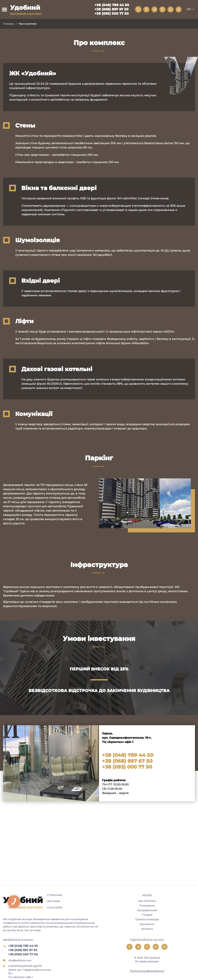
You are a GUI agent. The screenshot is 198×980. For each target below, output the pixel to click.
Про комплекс (147, 901)
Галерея (147, 915)
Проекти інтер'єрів (147, 920)
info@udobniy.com (20, 960)
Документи (147, 924)
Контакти (147, 929)
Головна (8, 24)
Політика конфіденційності (147, 971)
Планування (147, 906)
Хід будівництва (147, 910)
